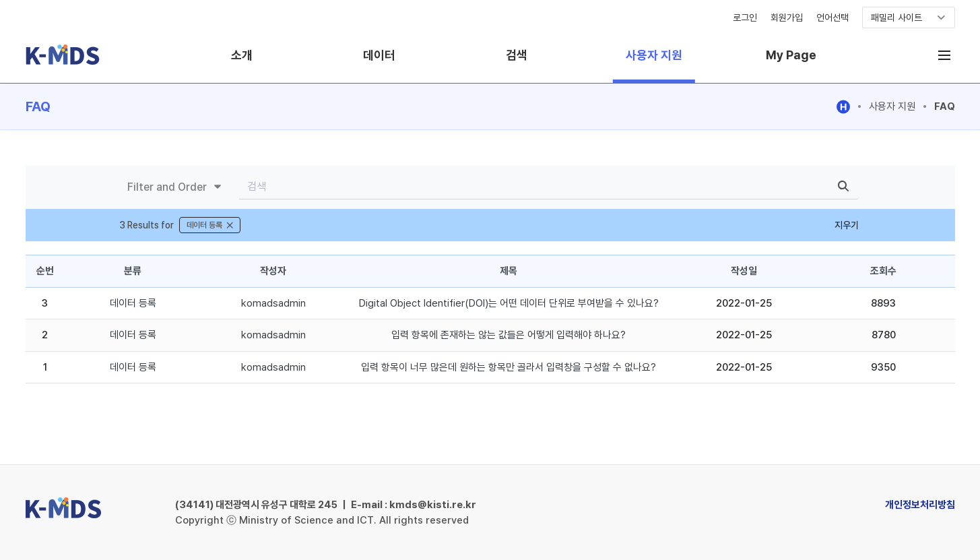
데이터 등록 (133, 303)
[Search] (533, 187)
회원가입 (787, 18)
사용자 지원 (654, 55)
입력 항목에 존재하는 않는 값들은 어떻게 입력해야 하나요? (509, 335)
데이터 (379, 55)
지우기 (847, 225)
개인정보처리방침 (920, 505)
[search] (843, 187)
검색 (517, 55)
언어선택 (832, 18)
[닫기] (230, 225)
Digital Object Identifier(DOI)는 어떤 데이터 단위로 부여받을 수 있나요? (509, 303)
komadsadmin (273, 303)
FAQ (945, 106)
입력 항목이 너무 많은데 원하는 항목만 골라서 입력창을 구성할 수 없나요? (509, 367)
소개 (242, 55)
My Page (791, 55)
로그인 (745, 18)
